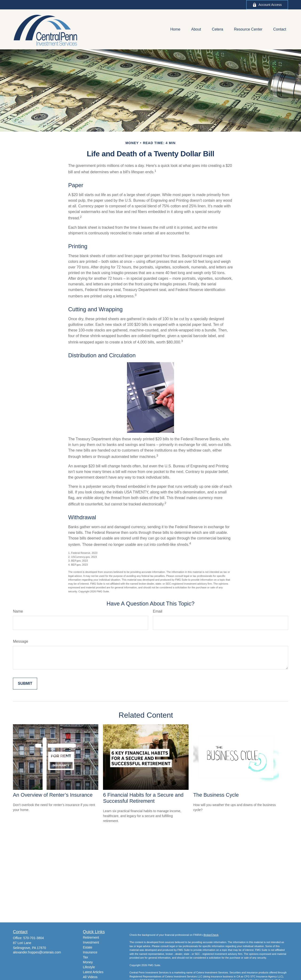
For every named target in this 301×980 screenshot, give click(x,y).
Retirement (91, 937)
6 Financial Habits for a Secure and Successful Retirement (143, 798)
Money (88, 962)
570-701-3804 (34, 938)
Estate (88, 947)
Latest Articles (93, 972)
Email (158, 611)
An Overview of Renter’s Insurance (53, 795)
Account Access (267, 5)
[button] (175, 30)
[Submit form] (25, 684)
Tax (86, 957)
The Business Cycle (216, 795)
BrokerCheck (211, 935)
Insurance (90, 952)
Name (18, 611)
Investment (91, 942)
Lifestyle (89, 967)
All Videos (90, 977)
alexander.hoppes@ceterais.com (37, 952)
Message (21, 641)
